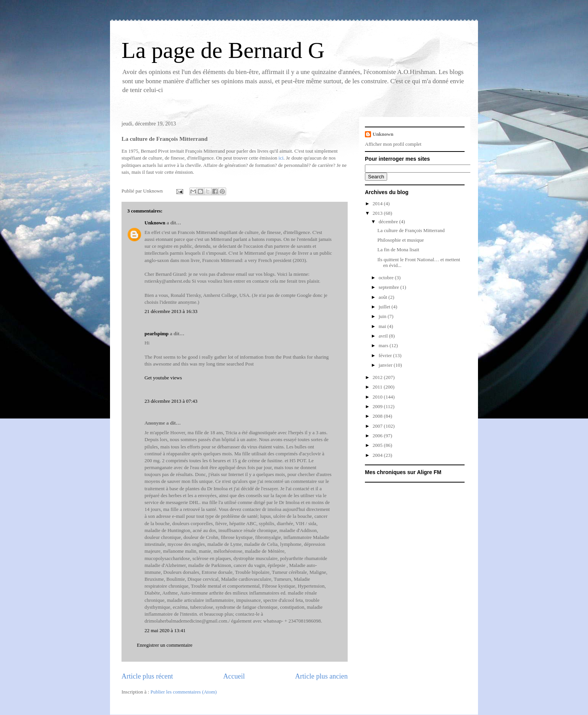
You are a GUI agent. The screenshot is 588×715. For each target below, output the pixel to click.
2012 (378, 377)
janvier (386, 365)
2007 (378, 426)
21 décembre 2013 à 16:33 (171, 311)
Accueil (234, 676)
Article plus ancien (321, 676)
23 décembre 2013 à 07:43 (171, 401)
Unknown (155, 223)
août (384, 297)
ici (281, 158)
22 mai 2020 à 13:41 (165, 630)
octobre (387, 278)
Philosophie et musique (400, 240)
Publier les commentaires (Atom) (183, 692)
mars (384, 345)
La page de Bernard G (223, 50)
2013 (378, 213)
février (386, 355)
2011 (378, 387)
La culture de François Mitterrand (411, 230)
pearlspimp (157, 334)
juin (383, 316)
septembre (390, 287)
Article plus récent (147, 676)
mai (383, 326)
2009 (378, 406)
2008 (378, 416)
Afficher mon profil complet (393, 144)
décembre (389, 222)
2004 (378, 455)
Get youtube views (163, 378)
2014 (378, 203)
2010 (378, 397)
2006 (378, 436)
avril (384, 336)
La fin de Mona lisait (398, 250)
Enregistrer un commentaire (165, 645)
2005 (378, 445)
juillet (385, 307)
